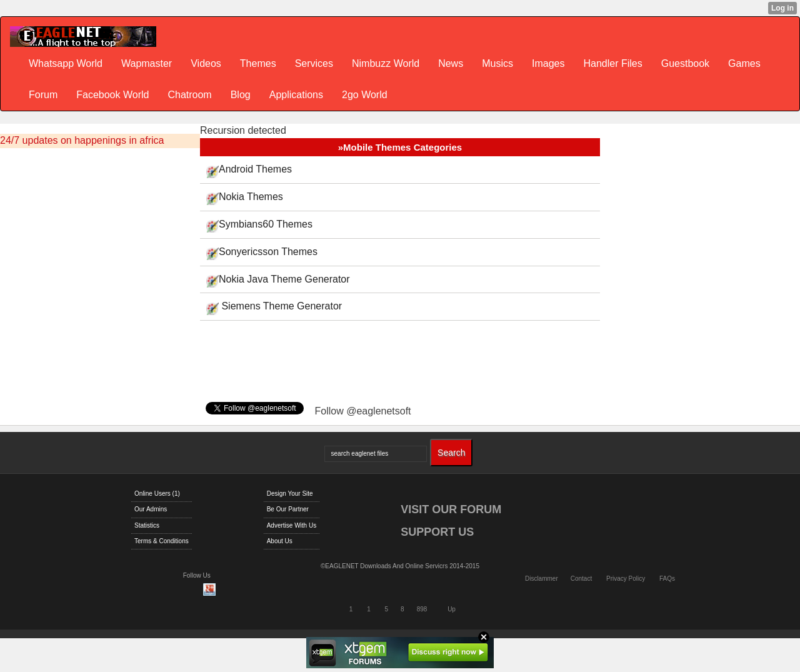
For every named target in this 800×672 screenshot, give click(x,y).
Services (314, 63)
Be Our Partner (288, 509)
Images (548, 63)
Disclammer (542, 579)
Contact (581, 579)
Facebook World (112, 95)
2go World (365, 95)
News (451, 63)
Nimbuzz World (386, 63)
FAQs (667, 579)
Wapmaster (147, 63)
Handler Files (612, 63)
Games (744, 63)
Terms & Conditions (162, 541)
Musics (497, 63)
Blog (241, 95)
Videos (206, 63)
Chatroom (189, 95)
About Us (280, 541)
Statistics (147, 525)
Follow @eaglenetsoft (362, 411)
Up (452, 609)
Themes (258, 63)
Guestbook (685, 63)
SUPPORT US (437, 532)
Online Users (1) (157, 494)
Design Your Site (290, 494)
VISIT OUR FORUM (451, 509)
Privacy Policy (626, 579)
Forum (43, 95)
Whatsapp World (66, 63)
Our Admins (151, 509)
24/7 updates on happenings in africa (82, 140)
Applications (296, 95)
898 (422, 609)
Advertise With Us (292, 525)
